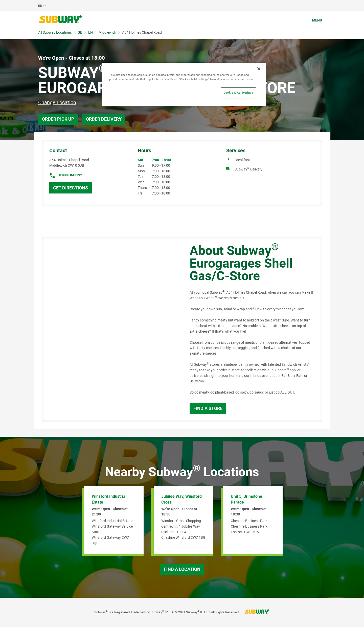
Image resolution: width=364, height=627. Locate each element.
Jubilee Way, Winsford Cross (181, 499)
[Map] (110, 329)
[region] (184, 84)
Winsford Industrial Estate (109, 499)
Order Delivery (104, 119)
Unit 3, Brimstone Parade (246, 499)
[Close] (259, 69)
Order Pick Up (58, 119)
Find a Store (208, 408)
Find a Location (182, 569)
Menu (317, 20)
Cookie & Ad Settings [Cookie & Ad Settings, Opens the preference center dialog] (238, 93)
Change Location (57, 102)
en (40, 6)
